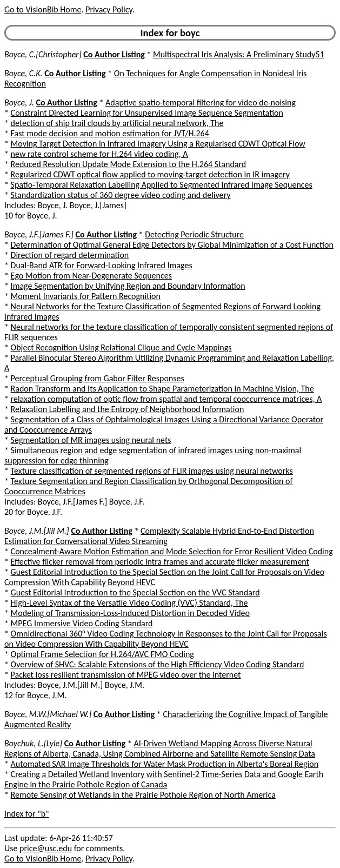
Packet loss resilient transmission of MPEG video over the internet (126, 675)
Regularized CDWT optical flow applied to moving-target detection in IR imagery (150, 174)
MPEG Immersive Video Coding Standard (82, 623)
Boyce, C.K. (24, 73)
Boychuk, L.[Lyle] (33, 743)
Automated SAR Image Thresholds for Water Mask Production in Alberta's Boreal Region (165, 764)
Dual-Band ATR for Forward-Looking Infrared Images (102, 265)
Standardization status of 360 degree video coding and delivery (121, 195)
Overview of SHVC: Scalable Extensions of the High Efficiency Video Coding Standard (158, 664)
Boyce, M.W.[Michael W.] (48, 714)
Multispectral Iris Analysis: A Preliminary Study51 (239, 54)
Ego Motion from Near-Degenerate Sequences (91, 276)
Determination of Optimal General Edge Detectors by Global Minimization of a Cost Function (172, 245)
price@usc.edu (46, 848)
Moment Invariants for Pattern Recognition (86, 296)
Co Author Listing (114, 54)
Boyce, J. (19, 102)
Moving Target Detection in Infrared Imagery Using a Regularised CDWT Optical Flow (158, 144)
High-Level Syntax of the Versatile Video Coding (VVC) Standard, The (129, 603)
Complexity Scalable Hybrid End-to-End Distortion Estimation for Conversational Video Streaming (159, 536)
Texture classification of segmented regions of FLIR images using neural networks (152, 471)
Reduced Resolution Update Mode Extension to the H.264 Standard (129, 164)
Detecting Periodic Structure (194, 234)
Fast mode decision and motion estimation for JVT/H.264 (110, 133)
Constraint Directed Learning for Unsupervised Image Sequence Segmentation (147, 113)
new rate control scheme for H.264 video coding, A (99, 154)
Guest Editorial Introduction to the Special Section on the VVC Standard (135, 592)
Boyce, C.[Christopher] (43, 54)
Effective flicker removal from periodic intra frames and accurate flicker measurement (160, 562)
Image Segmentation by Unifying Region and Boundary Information (128, 286)
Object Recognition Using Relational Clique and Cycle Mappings (121, 347)
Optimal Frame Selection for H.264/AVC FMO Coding (102, 654)
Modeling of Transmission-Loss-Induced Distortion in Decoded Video (130, 613)
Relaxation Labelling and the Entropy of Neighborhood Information (128, 409)
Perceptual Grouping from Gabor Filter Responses (98, 378)
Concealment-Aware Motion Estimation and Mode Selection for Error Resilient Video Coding (172, 551)
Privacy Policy (109, 9)
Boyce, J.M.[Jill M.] (37, 531)
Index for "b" (27, 814)
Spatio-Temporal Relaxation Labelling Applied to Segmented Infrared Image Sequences (162, 185)
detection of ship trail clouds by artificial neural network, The (117, 123)
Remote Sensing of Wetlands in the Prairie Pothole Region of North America (143, 795)
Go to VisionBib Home (43, 9)
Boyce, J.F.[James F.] (39, 234)
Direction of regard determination (70, 255)
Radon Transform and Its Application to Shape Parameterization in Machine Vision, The (162, 389)
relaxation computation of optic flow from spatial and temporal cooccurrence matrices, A (166, 399)
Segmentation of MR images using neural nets (91, 440)
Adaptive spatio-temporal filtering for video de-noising (201, 102)
